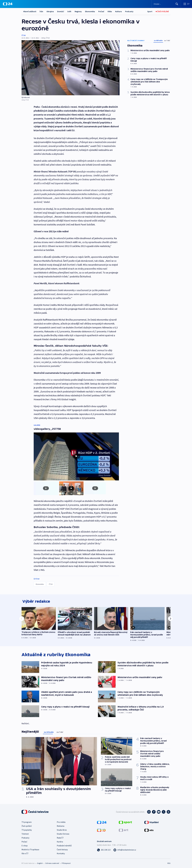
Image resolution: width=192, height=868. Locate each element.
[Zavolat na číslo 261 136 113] (104, 849)
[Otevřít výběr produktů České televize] (186, 4)
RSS (169, 863)
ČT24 (23, 35)
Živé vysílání (27, 825)
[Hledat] (177, 4)
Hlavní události (30, 11)
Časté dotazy (62, 849)
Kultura (118, 11)
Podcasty (129, 11)
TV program (27, 821)
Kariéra (60, 841)
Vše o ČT (25, 853)
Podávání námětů (64, 845)
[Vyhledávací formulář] (166, 4)
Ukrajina (50, 11)
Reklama (61, 825)
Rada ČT (60, 837)
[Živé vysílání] (162, 11)
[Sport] (150, 11)
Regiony (78, 11)
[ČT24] (8, 4)
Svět (69, 11)
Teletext (25, 833)
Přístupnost (66, 863)
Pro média (61, 821)
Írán (41, 11)
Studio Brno (62, 829)
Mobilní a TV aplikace (30, 849)
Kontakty (61, 853)
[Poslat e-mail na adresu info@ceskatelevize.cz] (125, 849)
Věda (110, 11)
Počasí (101, 11)
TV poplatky (27, 829)
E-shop (25, 845)
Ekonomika (90, 11)
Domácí (61, 11)
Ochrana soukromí (52, 863)
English (40, 863)
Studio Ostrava (63, 833)
